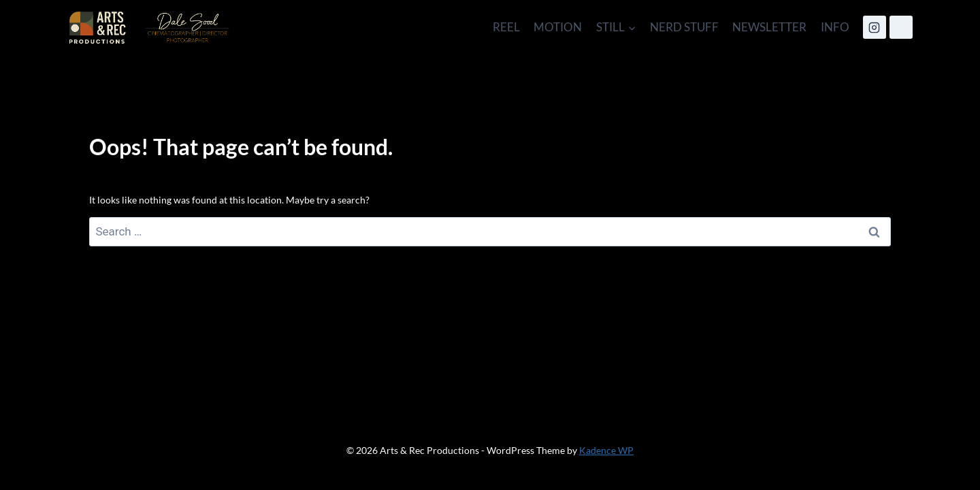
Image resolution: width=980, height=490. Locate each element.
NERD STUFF (684, 27)
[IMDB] (901, 27)
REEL (506, 27)
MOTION (558, 27)
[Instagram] (875, 27)
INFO (835, 27)
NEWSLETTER (769, 27)
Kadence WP (606, 450)
